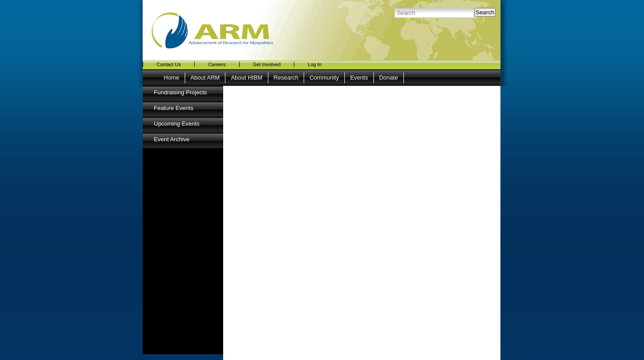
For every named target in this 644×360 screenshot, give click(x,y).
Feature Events (174, 108)
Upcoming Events (177, 124)
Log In (315, 64)
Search (485, 12)
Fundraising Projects (180, 92)
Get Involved (267, 64)
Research (286, 78)
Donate (389, 78)
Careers (217, 64)
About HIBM (246, 78)
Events (359, 78)
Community (324, 78)
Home (172, 78)
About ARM (205, 78)
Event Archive (172, 139)
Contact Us (169, 64)
